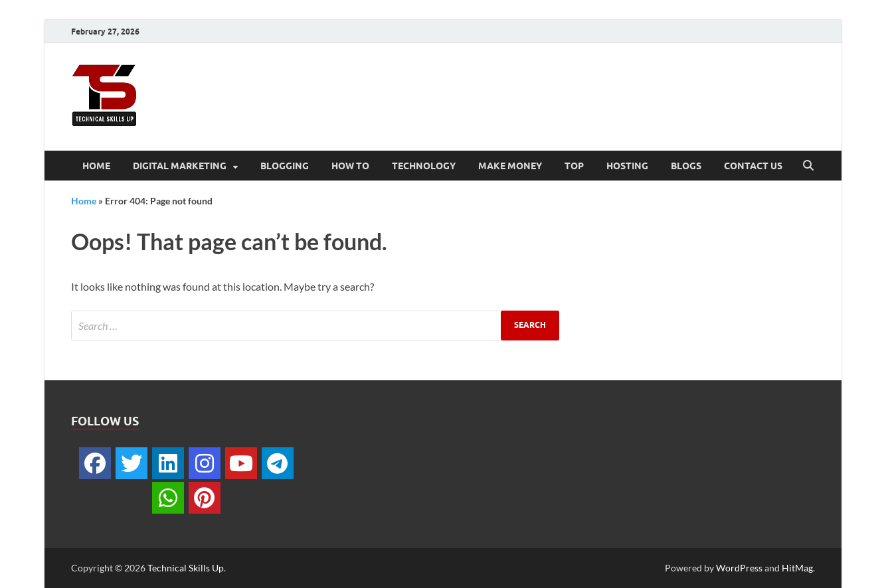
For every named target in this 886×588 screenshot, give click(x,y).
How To (350, 166)
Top (574, 166)
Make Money (510, 166)
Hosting (627, 166)
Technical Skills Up (186, 568)
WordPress (739, 568)
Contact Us (753, 166)
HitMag (797, 568)
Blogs (686, 166)
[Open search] (808, 166)
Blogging (285, 166)
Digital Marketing (180, 166)
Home (96, 166)
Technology (424, 166)
